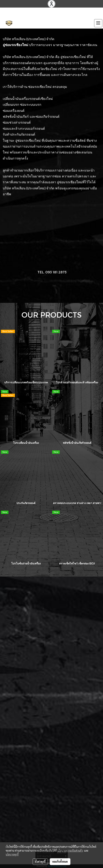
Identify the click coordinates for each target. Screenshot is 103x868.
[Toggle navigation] (98, 23)
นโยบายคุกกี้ (12, 854)
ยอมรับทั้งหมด (60, 862)
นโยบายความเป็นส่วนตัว (70, 850)
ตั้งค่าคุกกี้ (40, 862)
